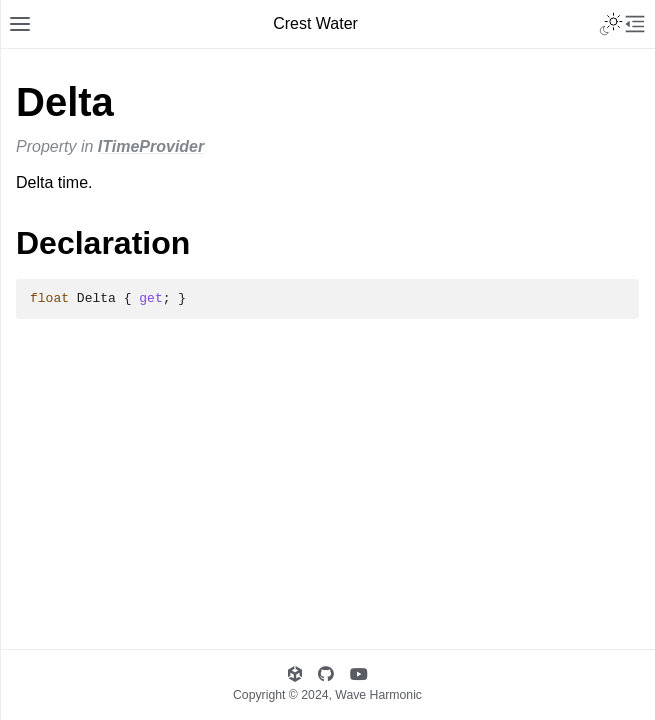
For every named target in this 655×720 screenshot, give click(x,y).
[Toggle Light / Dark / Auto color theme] (611, 24)
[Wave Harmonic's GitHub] (326, 674)
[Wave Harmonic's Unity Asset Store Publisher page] (295, 674)
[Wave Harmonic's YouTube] (359, 674)
